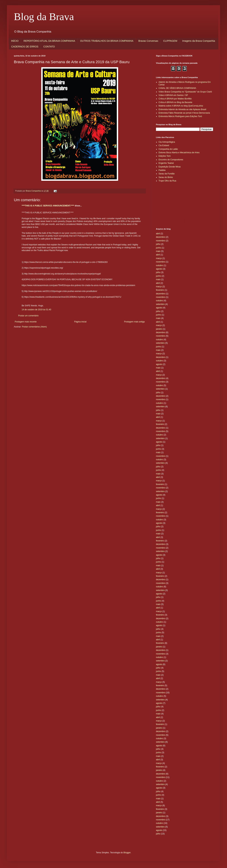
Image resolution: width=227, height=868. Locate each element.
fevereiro (160, 290)
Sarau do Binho (166, 177)
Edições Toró (165, 156)
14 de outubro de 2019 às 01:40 (36, 310)
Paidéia (162, 170)
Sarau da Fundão (167, 174)
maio (158, 251)
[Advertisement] (172, 201)
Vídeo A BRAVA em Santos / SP (173, 95)
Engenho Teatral (166, 163)
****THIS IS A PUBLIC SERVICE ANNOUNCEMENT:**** (48, 206)
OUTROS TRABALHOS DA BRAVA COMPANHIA (107, 41)
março (159, 258)
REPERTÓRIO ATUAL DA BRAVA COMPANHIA (49, 41)
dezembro (161, 237)
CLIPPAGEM (170, 41)
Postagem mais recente (26, 322)
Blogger (127, 853)
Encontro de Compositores (171, 160)
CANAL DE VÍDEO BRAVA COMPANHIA (177, 88)
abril (158, 234)
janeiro (159, 329)
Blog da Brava (44, 17)
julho (158, 244)
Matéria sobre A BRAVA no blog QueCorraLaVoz (181, 106)
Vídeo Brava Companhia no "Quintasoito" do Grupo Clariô (185, 92)
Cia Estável (164, 145)
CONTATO (49, 47)
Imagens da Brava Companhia (199, 41)
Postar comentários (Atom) (34, 327)
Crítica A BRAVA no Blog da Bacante (175, 102)
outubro (160, 265)
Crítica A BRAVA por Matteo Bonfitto (175, 99)
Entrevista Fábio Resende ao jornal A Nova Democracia (184, 113)
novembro (161, 241)
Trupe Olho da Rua (167, 181)
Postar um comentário (28, 316)
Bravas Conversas (148, 41)
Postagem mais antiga (134, 322)
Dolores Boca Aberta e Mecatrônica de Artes (179, 153)
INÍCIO (15, 41)
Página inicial (80, 322)
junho (158, 248)
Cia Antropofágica (167, 142)
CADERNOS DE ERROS (25, 47)
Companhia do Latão (168, 149)
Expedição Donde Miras (170, 167)
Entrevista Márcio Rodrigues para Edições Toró (180, 116)
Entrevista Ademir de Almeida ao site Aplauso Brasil (182, 109)
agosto (159, 269)
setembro (160, 304)
